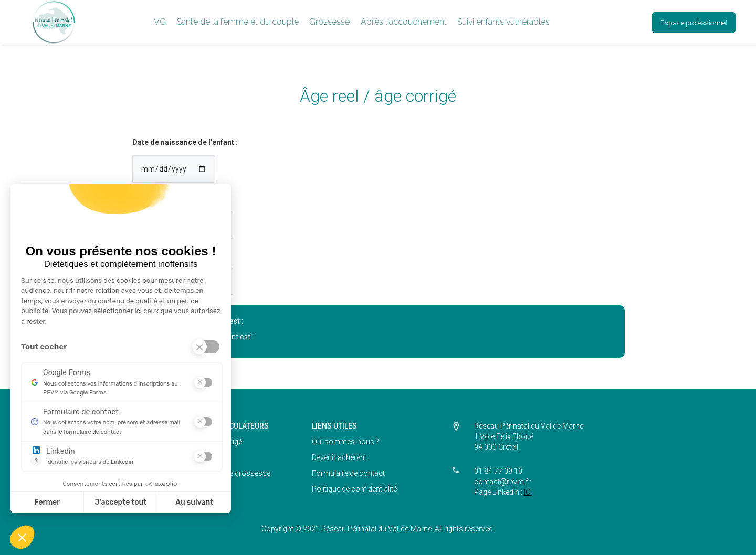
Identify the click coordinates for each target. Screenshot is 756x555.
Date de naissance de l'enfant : (185, 142)
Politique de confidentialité (354, 489)
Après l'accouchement (404, 22)
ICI (528, 492)
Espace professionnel (694, 23)
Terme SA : (151, 198)
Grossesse (329, 22)
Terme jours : (156, 254)
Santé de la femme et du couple (238, 22)
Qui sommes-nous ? (345, 442)
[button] (159, 22)
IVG (159, 22)
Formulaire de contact (348, 473)
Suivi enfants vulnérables (503, 22)
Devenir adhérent (339, 457)
